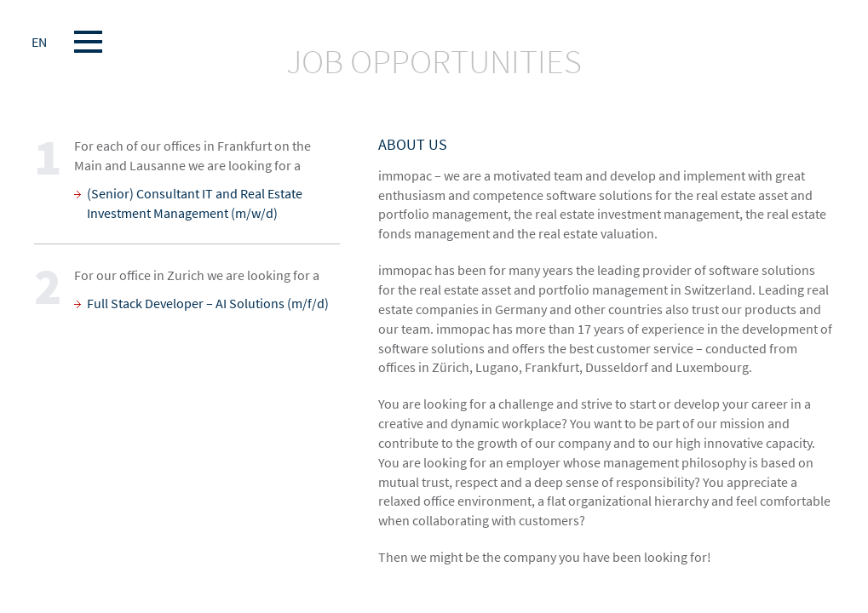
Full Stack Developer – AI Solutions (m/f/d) (208, 303)
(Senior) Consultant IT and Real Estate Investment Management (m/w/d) (195, 203)
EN (39, 42)
